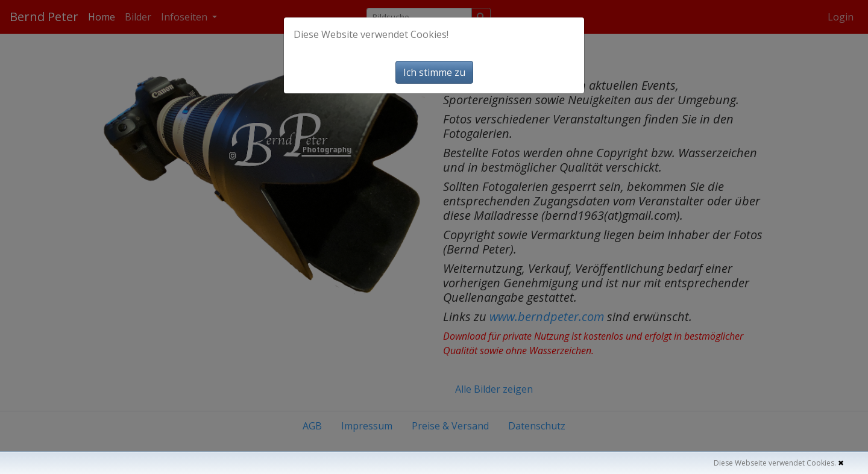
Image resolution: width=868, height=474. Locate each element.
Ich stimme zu (434, 72)
